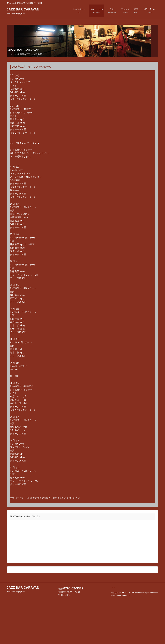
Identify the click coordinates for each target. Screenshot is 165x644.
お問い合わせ (150, 11)
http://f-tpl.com (124, 595)
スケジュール (97, 11)
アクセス (125, 11)
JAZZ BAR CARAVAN (23, 11)
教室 (136, 11)
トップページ (79, 11)
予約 (112, 11)
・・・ (113, 587)
